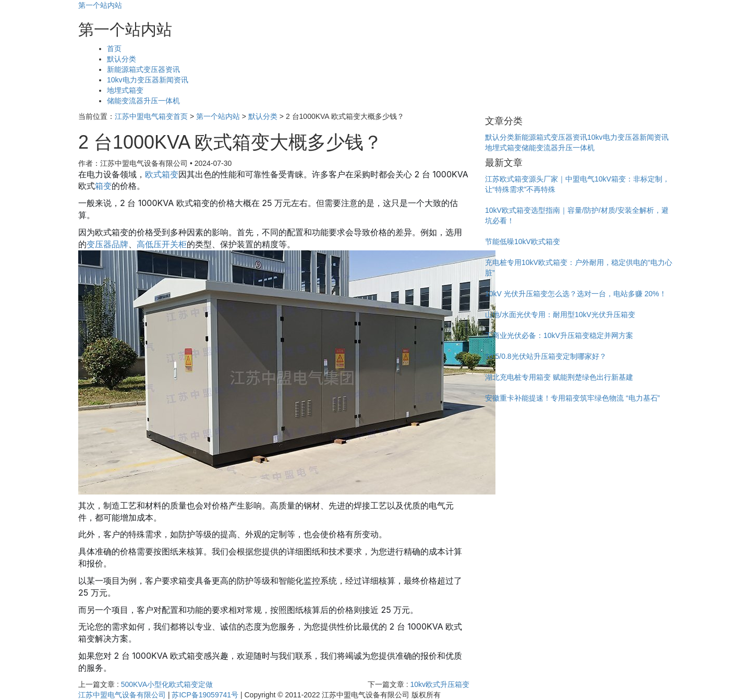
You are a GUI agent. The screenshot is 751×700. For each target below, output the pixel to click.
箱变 (103, 186)
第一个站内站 (100, 5)
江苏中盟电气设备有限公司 (122, 695)
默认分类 (122, 59)
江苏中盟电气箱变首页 (151, 116)
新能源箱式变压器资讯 (143, 69)
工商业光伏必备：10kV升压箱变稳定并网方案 (559, 335)
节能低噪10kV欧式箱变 (523, 242)
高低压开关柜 (162, 244)
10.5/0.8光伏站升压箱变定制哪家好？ (546, 356)
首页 (114, 49)
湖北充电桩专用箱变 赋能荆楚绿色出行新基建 (559, 377)
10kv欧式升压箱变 (440, 684)
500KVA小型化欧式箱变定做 (167, 684)
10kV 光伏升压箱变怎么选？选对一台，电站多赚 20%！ (576, 294)
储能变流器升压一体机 (143, 101)
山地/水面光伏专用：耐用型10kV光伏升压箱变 (560, 315)
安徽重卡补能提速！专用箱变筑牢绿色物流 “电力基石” (572, 398)
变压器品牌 (107, 244)
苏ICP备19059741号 (205, 695)
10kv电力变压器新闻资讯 (148, 80)
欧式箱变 (162, 174)
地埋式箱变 (125, 90)
